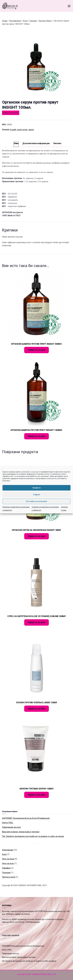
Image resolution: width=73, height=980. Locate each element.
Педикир (6, 873)
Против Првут (45, 21)
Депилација (8, 850)
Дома (5, 21)
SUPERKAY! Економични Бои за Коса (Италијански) (26, 818)
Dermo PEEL (8, 823)
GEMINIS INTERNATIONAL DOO (32, 885)
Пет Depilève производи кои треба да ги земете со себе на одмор (33, 836)
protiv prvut (22, 130)
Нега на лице (8, 859)
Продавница (15, 21)
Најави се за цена (11, 113)
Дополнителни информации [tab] (36, 143)
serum (31, 130)
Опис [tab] (16, 143)
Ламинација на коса (11, 827)
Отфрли (36, 495)
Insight (13, 130)
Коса (25, 21)
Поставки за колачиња (36, 501)
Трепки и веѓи (9, 877)
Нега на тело (8, 863)
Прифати (37, 488)
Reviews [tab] (57, 143)
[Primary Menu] (69, 6)
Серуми (33, 21)
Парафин (6, 868)
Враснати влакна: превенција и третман (21, 832)
